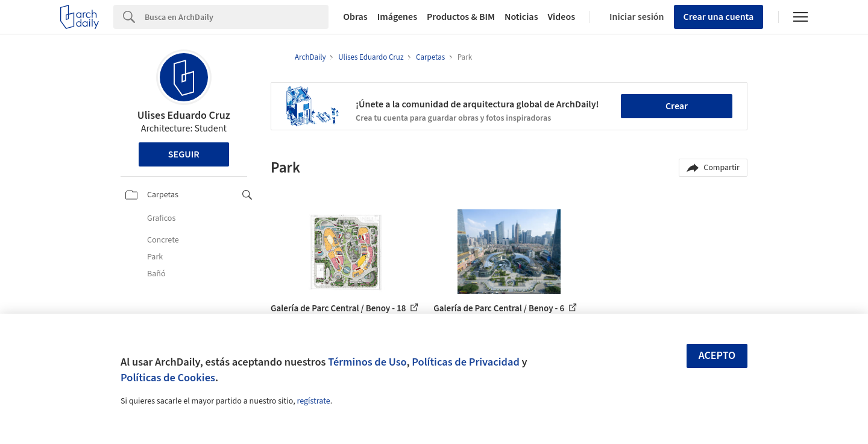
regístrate (313, 401)
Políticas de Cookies (168, 378)
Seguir (184, 154)
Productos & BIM (461, 17)
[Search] (237, 17)
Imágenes (397, 17)
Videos (562, 17)
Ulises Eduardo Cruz (184, 116)
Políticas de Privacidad (466, 362)
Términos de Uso (367, 362)
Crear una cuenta (719, 17)
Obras (355, 17)
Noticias (521, 17)
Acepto (717, 356)
